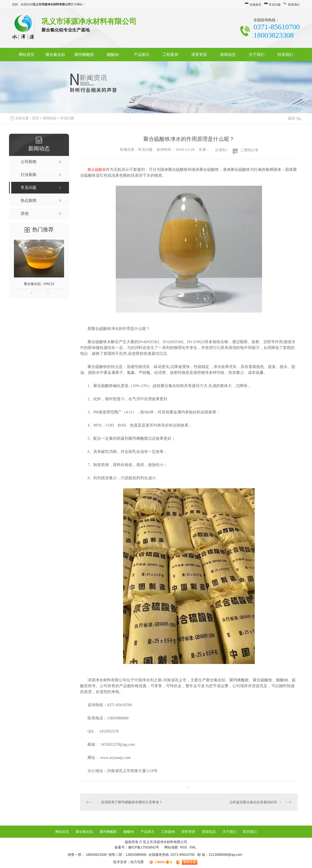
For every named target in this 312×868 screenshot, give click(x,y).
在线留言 (255, 5)
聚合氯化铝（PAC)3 (39, 284)
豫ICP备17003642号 (144, 847)
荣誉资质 (199, 55)
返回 (294, 118)
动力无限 (137, 862)
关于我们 (257, 55)
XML (193, 847)
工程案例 (170, 55)
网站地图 (171, 847)
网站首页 (27, 55)
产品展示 (142, 55)
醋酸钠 (113, 55)
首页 (36, 118)
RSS (184, 847)
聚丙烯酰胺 (84, 55)
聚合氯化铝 (55, 55)
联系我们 (294, 5)
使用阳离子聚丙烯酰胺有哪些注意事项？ (132, 802)
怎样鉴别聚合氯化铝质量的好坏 (253, 802)
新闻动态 (228, 55)
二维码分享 (249, 150)
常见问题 (275, 5)
